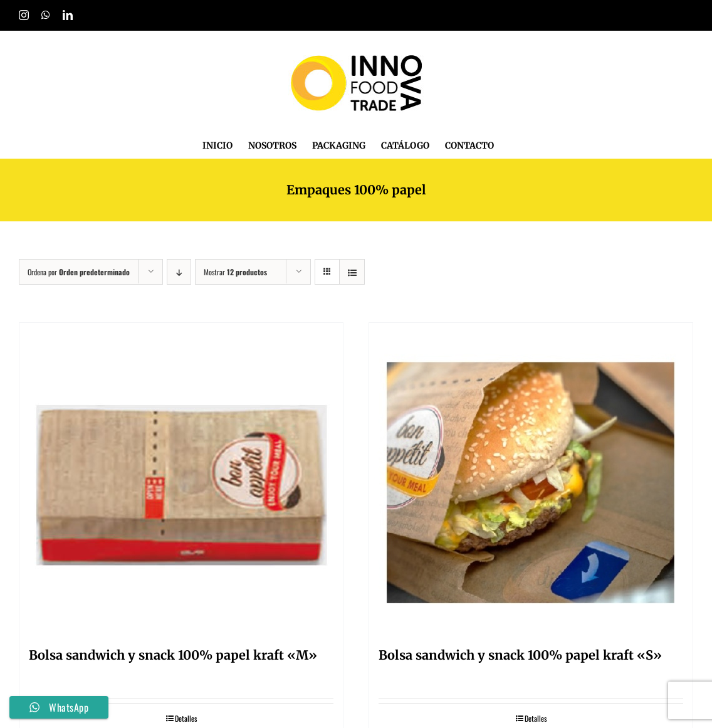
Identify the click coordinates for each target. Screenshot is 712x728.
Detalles (186, 718)
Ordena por (79, 272)
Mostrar (235, 272)
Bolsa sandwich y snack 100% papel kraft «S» (520, 655)
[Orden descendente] (179, 272)
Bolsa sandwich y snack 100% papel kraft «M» (173, 655)
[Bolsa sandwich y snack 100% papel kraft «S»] (531, 480)
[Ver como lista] (352, 272)
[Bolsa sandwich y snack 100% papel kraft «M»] (181, 480)
